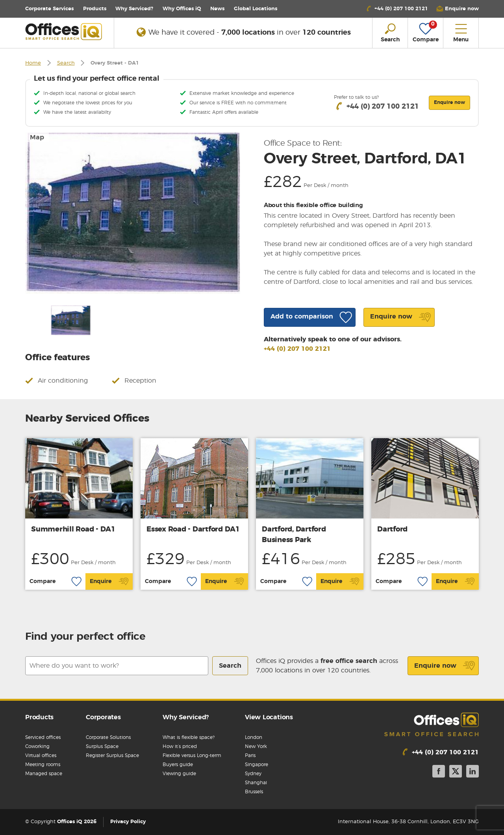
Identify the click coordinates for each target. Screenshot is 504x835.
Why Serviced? (134, 9)
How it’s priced (180, 746)
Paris (250, 755)
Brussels (254, 792)
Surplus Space (102, 746)
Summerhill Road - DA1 (73, 530)
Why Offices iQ (182, 9)
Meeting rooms (43, 765)
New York (256, 746)
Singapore (257, 765)
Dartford (392, 530)
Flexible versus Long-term (192, 755)
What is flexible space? (189, 737)
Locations (256, 9)
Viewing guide (179, 774)
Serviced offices (43, 737)
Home (33, 63)
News (217, 9)
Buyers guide (178, 765)
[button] (458, 9)
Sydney (253, 774)
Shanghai (256, 783)
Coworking (37, 746)
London (254, 737)
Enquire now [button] (449, 102)
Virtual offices (41, 755)
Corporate (49, 9)
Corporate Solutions (108, 737)
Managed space (44, 774)
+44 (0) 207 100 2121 (297, 349)
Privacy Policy (128, 822)
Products (95, 9)
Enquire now (445, 666)
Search (66, 63)
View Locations (269, 717)
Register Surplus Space (112, 755)
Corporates (103, 717)
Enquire (109, 581)
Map (37, 137)
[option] (133, 213)
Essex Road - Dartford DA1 (193, 530)
